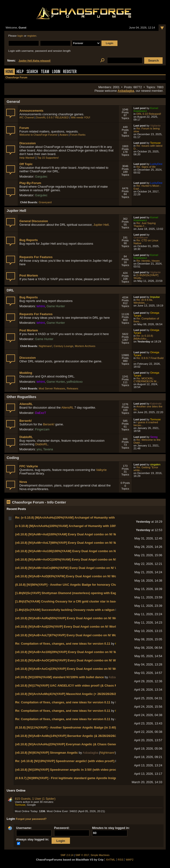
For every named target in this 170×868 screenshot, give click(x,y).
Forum (24, 128)
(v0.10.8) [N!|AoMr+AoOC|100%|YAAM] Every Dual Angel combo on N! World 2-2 (73, 559)
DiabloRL (26, 437)
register (32, 36)
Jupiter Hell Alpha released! (35, 61)
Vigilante (155, 126)
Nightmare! (45, 346)
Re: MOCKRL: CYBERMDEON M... (146, 380)
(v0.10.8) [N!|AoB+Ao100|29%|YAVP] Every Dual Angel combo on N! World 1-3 (71, 652)
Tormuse (155, 143)
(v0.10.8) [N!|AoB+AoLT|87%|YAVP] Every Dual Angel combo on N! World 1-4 (70, 635)
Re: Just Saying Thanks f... (145, 225)
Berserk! (26, 421)
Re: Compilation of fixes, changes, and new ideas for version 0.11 (63, 644)
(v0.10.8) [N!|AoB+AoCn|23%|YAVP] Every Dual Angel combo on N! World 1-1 (71, 669)
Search (32, 72)
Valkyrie (101, 470)
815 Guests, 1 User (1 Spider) (35, 799)
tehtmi (41, 306)
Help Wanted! (27, 158)
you (39, 449)
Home (10, 72)
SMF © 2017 (82, 855)
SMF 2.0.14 (67, 855)
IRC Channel (27, 117)
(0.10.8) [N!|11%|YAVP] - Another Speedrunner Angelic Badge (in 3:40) (65, 727)
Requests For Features (36, 257)
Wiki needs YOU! (81, 117)
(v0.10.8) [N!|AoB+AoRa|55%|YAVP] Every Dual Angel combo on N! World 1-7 (71, 618)
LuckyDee (156, 164)
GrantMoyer (141, 237)
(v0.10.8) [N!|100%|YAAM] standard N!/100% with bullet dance (59, 677)
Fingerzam (42, 429)
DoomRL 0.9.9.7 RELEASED (52, 117)
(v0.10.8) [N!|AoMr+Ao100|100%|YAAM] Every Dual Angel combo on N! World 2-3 (73, 551)
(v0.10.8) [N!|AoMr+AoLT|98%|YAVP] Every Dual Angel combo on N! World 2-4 (71, 543)
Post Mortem (29, 275)
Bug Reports (29, 240)
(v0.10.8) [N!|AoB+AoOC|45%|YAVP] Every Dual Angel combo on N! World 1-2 (71, 660)
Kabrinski (156, 404)
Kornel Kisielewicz (146, 110)
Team (45, 72)
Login (56, 72)
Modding (26, 373)
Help (20, 72)
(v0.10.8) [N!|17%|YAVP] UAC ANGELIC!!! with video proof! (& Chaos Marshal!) (72, 686)
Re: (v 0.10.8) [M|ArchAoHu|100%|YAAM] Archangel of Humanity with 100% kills (73, 518)
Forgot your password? (31, 819)
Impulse (155, 297)
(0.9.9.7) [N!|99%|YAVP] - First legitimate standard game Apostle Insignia (67, 778)
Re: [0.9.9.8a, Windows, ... (143, 301)
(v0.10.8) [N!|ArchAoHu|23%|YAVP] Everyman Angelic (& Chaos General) (67, 744)
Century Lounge (64, 346)
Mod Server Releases (52, 388)
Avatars (64, 135)
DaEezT (41, 413)
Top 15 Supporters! (48, 158)
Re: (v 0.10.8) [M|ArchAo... (143, 337)
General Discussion (34, 221)
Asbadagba (126, 91)
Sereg (154, 437)
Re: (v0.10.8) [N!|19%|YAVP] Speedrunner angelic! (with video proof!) (65, 761)
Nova (23, 482)
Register (70, 72)
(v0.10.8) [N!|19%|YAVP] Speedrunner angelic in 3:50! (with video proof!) (67, 770)
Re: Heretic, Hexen (148, 261)
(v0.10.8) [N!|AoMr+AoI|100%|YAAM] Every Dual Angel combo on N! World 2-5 (71, 534)
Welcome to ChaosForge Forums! (38, 135)
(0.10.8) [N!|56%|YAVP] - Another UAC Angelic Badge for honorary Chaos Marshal (74, 585)
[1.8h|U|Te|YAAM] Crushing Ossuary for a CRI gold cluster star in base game (70, 601)
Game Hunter (56, 306)
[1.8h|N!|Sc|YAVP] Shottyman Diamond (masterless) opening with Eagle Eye (70, 593)
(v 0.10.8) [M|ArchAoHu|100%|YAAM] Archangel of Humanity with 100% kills (70, 526)
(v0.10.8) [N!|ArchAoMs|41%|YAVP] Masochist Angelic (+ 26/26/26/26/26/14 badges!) (75, 694)
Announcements (31, 111)
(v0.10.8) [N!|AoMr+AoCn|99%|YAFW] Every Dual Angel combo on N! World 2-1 (72, 568)
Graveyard (45, 202)
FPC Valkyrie (29, 466)
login (20, 36)
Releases (73, 388)
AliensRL (26, 404)
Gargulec (41, 176)
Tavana (48, 449)
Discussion (27, 143)
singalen (155, 464)
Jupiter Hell (101, 225)
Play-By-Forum (30, 183)
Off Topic (26, 164)
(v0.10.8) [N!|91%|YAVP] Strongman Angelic (46, 753)
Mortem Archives (85, 346)
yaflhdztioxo (74, 382)
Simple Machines (100, 855)
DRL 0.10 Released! (149, 114)
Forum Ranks (78, 135)
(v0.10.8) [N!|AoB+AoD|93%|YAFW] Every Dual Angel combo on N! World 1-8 (70, 576)
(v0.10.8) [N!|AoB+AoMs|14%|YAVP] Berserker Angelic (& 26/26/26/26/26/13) (69, 736)
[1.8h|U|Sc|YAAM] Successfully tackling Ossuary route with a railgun (65, 610)
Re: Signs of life (146, 167)
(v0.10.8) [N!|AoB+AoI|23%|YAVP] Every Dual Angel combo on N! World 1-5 (69, 627)
